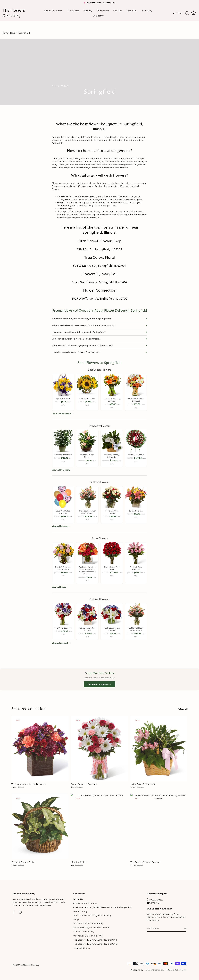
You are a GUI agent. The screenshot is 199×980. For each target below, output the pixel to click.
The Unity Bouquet (63, 628)
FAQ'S (76, 920)
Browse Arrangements (99, 684)
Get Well (118, 11)
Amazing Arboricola (63, 455)
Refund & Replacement (176, 970)
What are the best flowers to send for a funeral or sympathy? (84, 325)
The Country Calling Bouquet (112, 400)
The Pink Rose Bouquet (136, 568)
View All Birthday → (61, 526)
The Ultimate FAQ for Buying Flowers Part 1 (95, 940)
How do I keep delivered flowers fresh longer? (76, 352)
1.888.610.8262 (155, 900)
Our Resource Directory (85, 903)
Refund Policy (80, 911)
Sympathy (98, 16)
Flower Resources (53, 11)
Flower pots (63, 212)
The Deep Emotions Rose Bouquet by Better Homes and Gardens (87, 571)
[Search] (187, 13)
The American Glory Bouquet (87, 629)
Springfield (24, 33)
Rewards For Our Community (88, 924)
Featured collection (29, 709)
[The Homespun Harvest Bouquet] (40, 749)
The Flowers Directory (14, 13)
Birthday (88, 11)
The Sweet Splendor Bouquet (136, 400)
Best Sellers (73, 11)
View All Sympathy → (62, 470)
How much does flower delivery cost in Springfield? (79, 332)
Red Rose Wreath (136, 455)
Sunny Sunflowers (87, 398)
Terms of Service (82, 948)
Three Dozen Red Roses (112, 568)
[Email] (167, 929)
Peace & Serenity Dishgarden (112, 456)
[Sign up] (185, 929)
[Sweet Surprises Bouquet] (99, 749)
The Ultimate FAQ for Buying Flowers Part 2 (95, 944)
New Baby (147, 11)
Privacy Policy (137, 970)
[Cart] (193, 13)
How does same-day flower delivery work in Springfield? (81, 319)
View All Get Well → (61, 643)
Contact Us (154, 903)
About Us (78, 899)
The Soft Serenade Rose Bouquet (63, 568)
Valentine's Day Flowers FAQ (88, 936)
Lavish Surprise (136, 511)
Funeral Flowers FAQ (84, 932)
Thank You (132, 11)
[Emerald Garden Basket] (40, 827)
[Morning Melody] (99, 827)
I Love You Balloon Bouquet (63, 512)
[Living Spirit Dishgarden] (159, 749)
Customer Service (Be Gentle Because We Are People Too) (103, 907)
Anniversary (103, 11)
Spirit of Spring (63, 398)
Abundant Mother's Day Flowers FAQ (92, 916)
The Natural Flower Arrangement (87, 512)
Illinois (13, 33)
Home (5, 33)
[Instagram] (20, 912)
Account (177, 13)
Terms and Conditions (155, 970)
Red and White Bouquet (112, 512)
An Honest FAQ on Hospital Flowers (91, 928)
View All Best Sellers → (63, 414)
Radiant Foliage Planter (87, 456)
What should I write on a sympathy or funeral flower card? (82, 346)
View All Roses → (60, 587)
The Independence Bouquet (112, 629)
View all (183, 709)
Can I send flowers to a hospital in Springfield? (76, 339)
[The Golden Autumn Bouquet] (159, 827)
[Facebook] (14, 912)
